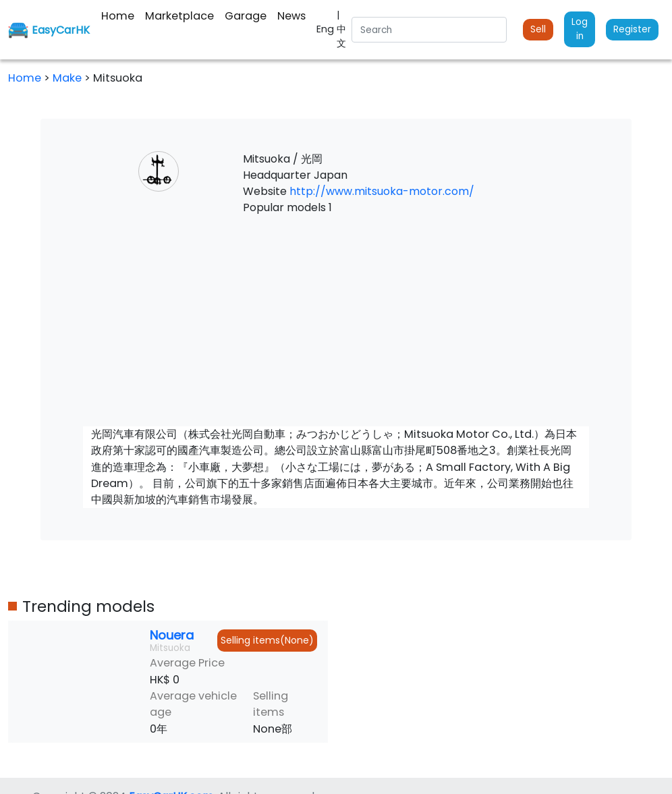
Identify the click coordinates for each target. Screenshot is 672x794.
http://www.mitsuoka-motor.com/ (382, 191)
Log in (580, 29)
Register (632, 29)
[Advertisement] (336, 321)
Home (25, 78)
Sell (538, 29)
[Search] (429, 30)
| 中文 (341, 29)
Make (68, 78)
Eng (327, 29)
